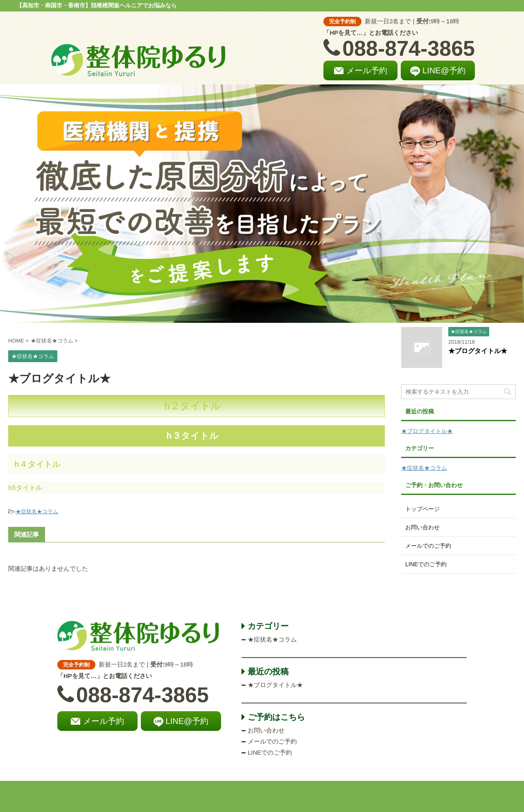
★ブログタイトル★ (478, 351)
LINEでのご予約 (426, 564)
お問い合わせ (422, 527)
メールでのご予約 (428, 546)
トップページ (422, 509)
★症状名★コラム (37, 511)
